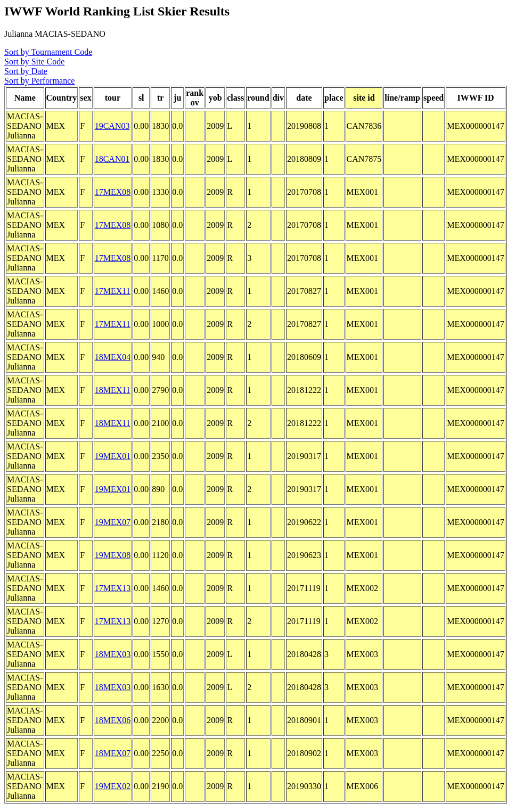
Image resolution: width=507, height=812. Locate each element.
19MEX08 (113, 555)
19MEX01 (113, 456)
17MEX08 (113, 192)
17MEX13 (113, 588)
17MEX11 (113, 291)
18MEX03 (113, 654)
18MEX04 (113, 357)
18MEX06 (113, 720)
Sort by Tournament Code (48, 52)
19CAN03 (112, 126)
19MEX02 (113, 786)
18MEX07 (113, 753)
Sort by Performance (39, 81)
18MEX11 (113, 390)
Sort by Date (26, 71)
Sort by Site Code (34, 61)
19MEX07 (113, 522)
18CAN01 (112, 159)
